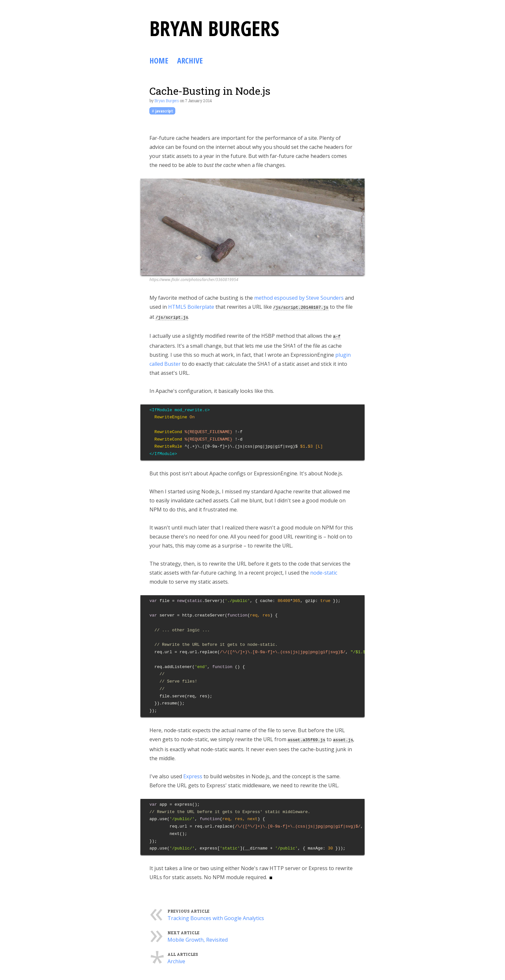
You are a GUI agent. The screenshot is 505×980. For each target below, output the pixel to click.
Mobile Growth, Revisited (198, 937)
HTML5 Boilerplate (191, 307)
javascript (164, 111)
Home (159, 60)
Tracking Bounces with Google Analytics (216, 916)
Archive (190, 60)
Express (193, 774)
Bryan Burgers (167, 101)
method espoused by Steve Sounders (299, 298)
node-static (324, 571)
